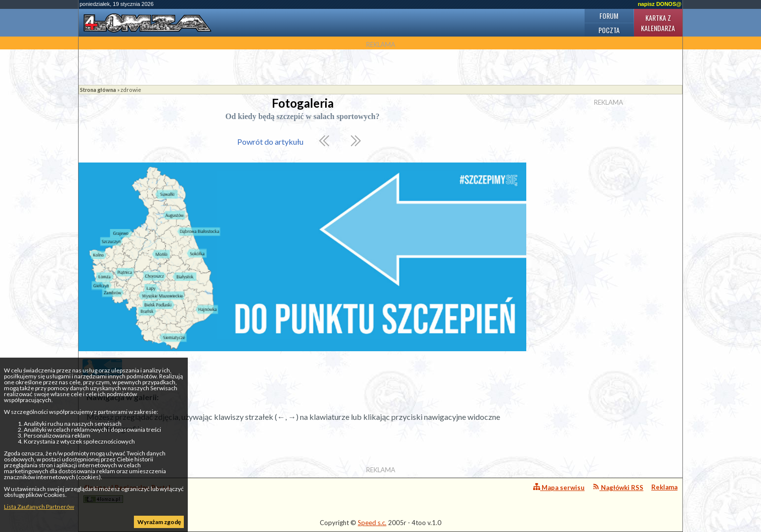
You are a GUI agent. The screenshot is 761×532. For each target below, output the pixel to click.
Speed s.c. (372, 523)
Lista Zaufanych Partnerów (39, 507)
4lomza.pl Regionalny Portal (127, 493)
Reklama (664, 487)
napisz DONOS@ (660, 4)
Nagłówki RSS (618, 487)
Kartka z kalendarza (658, 23)
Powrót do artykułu (270, 142)
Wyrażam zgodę (159, 522)
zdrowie (131, 90)
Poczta (609, 30)
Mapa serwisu (559, 487)
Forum (609, 16)
